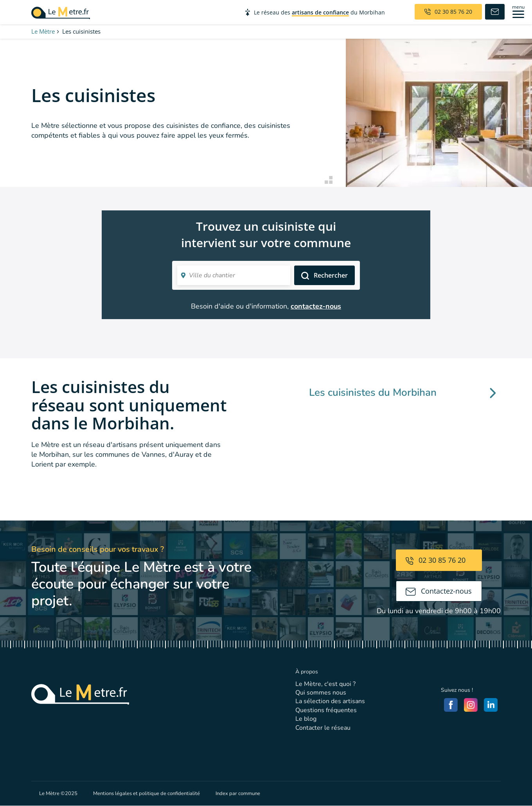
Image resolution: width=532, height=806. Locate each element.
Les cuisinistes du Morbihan (403, 392)
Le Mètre (43, 31)
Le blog (306, 719)
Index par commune (238, 793)
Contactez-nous (439, 591)
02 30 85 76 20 (436, 560)
